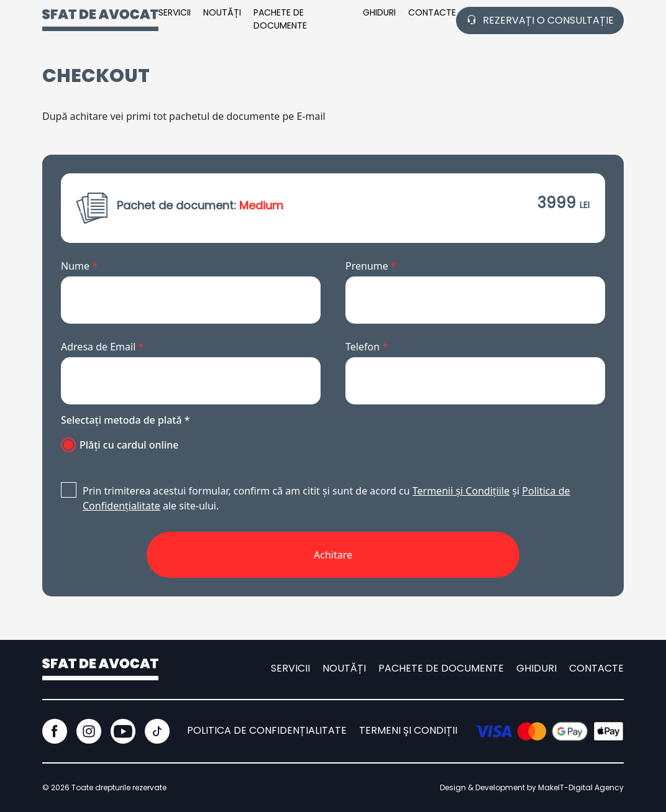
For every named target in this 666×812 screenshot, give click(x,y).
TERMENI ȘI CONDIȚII (408, 730)
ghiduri (536, 668)
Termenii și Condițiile (461, 491)
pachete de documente (280, 19)
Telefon (367, 347)
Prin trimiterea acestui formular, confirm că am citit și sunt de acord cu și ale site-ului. (316, 498)
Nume (79, 266)
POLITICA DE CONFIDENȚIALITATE (267, 730)
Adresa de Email (102, 347)
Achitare (333, 555)
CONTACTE (432, 12)
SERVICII (175, 12)
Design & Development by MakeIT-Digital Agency (532, 787)
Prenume (371, 266)
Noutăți (222, 12)
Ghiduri (379, 12)
